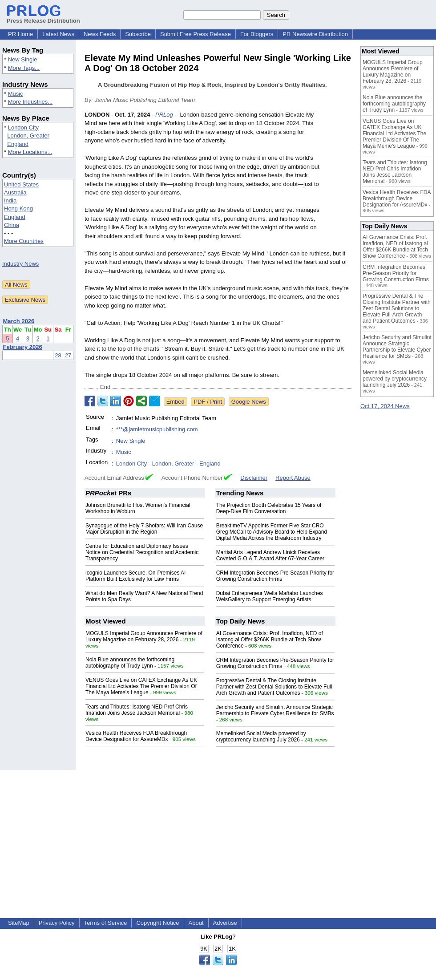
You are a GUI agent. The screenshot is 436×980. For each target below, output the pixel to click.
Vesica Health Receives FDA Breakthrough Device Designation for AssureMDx (136, 736)
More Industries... (30, 102)
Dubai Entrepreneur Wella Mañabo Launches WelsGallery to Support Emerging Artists (270, 596)
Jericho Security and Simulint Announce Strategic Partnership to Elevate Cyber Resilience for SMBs (275, 710)
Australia (15, 192)
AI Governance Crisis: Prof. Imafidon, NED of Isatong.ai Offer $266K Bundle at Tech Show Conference (270, 640)
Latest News (58, 34)
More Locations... (30, 152)
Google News (249, 402)
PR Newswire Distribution (315, 34)
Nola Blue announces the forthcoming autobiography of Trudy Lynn (130, 663)
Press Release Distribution (43, 17)
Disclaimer (254, 478)
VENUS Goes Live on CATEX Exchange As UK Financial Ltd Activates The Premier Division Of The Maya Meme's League (141, 686)
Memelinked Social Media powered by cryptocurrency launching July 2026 (261, 737)
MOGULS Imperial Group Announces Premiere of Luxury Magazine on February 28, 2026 (144, 636)
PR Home (20, 34)
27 (68, 355)
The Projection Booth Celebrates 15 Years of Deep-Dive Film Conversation (269, 508)
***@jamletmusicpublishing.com (157, 429)
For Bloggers (257, 34)
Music (16, 94)
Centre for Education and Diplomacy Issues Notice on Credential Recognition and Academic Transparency (142, 552)
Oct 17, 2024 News (385, 406)
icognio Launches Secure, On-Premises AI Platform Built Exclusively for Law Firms (135, 576)
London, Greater (28, 136)
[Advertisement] (218, 832)
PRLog (164, 115)
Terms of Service (106, 923)
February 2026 (23, 347)
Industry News (20, 264)
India (10, 200)
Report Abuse (293, 478)
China (12, 225)
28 (58, 355)
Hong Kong (18, 209)
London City (23, 128)
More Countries (24, 241)
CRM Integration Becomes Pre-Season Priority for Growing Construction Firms (275, 576)
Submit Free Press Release (196, 34)
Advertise (225, 923)
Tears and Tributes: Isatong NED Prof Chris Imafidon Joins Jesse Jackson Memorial (137, 710)
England (18, 144)
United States (21, 184)
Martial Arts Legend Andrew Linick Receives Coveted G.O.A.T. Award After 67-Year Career (270, 555)
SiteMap (19, 923)
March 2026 (19, 321)
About (196, 923)
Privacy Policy (57, 923)
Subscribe (138, 34)
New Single (23, 59)
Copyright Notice (157, 923)
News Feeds (100, 34)
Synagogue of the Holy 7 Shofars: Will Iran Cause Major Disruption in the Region (144, 529)
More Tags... (24, 68)
